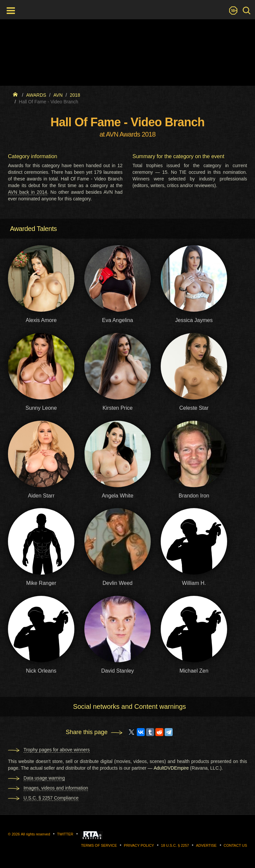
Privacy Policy (139, 845)
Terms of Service (99, 845)
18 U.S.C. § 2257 (175, 845)
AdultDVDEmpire (171, 768)
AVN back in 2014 (28, 192)
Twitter (65, 834)
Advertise (206, 845)
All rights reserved (36, 834)
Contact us (236, 845)
